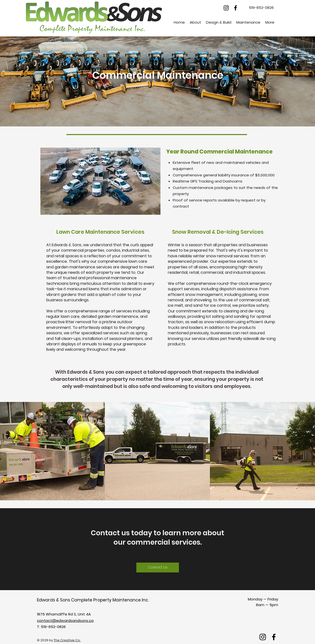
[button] (195, 22)
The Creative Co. (67, 640)
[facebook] (236, 8)
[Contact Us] (158, 567)
